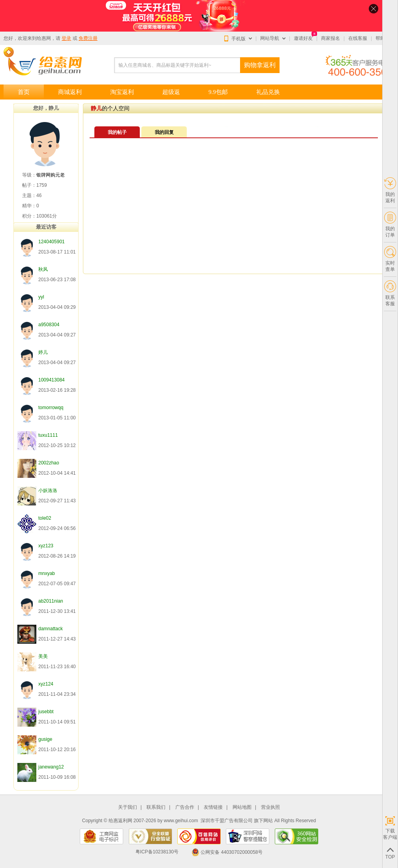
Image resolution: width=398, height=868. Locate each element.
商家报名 (330, 38)
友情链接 (213, 807)
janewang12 (51, 767)
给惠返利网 (120, 821)
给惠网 (44, 38)
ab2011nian (51, 601)
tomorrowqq (51, 408)
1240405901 (52, 242)
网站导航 (270, 38)
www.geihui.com (181, 821)
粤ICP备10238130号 (157, 852)
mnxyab (47, 573)
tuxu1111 (48, 435)
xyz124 (46, 684)
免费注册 (88, 38)
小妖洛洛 (48, 490)
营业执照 (270, 807)
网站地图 (242, 807)
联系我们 (156, 807)
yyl (41, 297)
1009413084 (52, 380)
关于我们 (128, 807)
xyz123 (46, 546)
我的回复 (164, 132)
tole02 (45, 518)
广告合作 (185, 807)
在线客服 (358, 38)
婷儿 (43, 352)
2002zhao (49, 463)
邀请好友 (303, 38)
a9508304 (49, 325)
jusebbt (46, 712)
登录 (66, 38)
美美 (43, 656)
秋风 (43, 269)
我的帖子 (117, 132)
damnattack (51, 629)
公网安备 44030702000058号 (227, 852)
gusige (45, 739)
